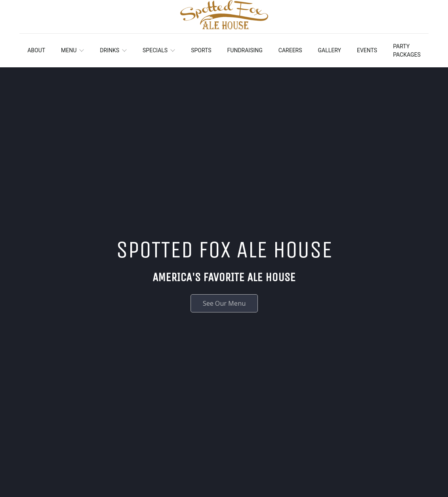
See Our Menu (224, 303)
